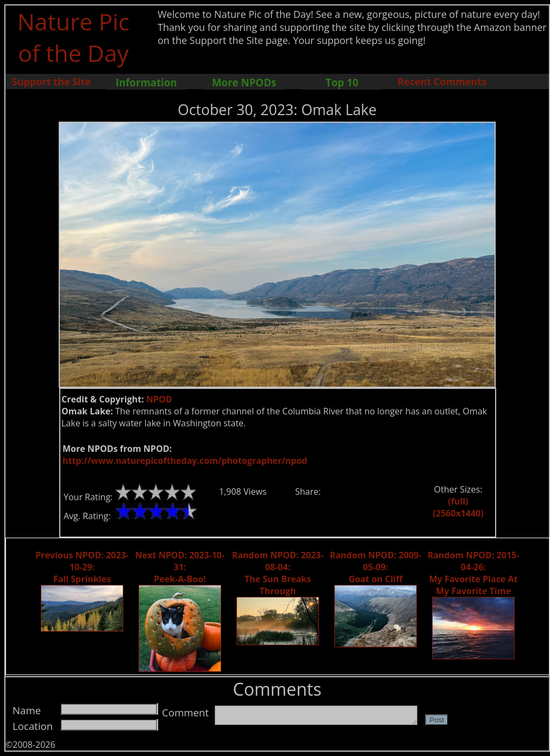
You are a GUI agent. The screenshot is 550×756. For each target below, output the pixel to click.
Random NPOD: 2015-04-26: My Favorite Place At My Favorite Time (474, 573)
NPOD (159, 399)
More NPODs (244, 82)
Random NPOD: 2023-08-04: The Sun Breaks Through (278, 573)
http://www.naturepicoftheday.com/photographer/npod (185, 461)
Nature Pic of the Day (74, 37)
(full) (458, 501)
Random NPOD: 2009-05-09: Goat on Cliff (376, 567)
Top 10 (342, 82)
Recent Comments (442, 81)
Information (146, 82)
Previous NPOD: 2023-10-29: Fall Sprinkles (82, 567)
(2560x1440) (458, 513)
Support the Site (51, 81)
